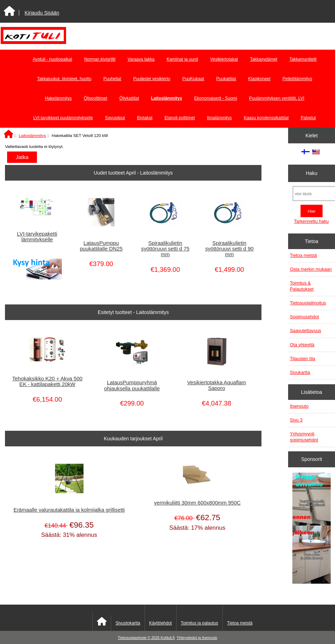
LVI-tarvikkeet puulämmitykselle (63, 118)
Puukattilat (226, 79)
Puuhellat (112, 79)
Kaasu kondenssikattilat (266, 118)
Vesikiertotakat (224, 59)
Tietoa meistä (303, 255)
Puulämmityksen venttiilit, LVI (277, 98)
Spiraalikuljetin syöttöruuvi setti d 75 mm (165, 249)
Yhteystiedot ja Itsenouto (197, 638)
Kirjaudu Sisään (42, 13)
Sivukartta (300, 372)
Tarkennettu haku (312, 221)
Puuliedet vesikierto (152, 79)
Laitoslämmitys (33, 135)
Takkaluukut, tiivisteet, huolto (64, 79)
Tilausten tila (302, 359)
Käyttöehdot (161, 623)
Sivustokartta (128, 623)
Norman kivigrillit (100, 59)
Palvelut (309, 118)
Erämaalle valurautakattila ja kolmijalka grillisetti (69, 510)
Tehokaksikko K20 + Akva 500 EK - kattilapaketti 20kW (47, 381)
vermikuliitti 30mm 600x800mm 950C (197, 503)
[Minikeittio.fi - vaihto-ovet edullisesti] (312, 529)
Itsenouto (299, 406)
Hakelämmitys (58, 98)
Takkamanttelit (303, 59)
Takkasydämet (264, 59)
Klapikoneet (260, 79)
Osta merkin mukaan (311, 269)
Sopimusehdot (304, 317)
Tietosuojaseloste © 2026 (139, 638)
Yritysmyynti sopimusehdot (304, 437)
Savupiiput (115, 118)
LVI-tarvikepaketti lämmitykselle (37, 237)
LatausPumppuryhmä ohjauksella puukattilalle (132, 385)
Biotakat (145, 118)
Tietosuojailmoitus (308, 303)
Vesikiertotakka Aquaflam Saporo (217, 385)
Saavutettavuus (306, 331)
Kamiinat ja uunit (182, 59)
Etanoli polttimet (180, 118)
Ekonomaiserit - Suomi (216, 98)
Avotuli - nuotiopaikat (52, 59)
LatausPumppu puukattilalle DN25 (101, 246)
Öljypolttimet (96, 98)
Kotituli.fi (167, 638)
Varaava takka (141, 59)
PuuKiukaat (193, 79)
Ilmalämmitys (219, 118)
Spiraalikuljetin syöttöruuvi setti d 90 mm (229, 249)
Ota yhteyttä (302, 345)
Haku (312, 173)
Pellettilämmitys (297, 79)
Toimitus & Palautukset (302, 286)
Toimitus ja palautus (199, 623)
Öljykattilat (129, 98)
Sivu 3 (296, 420)
